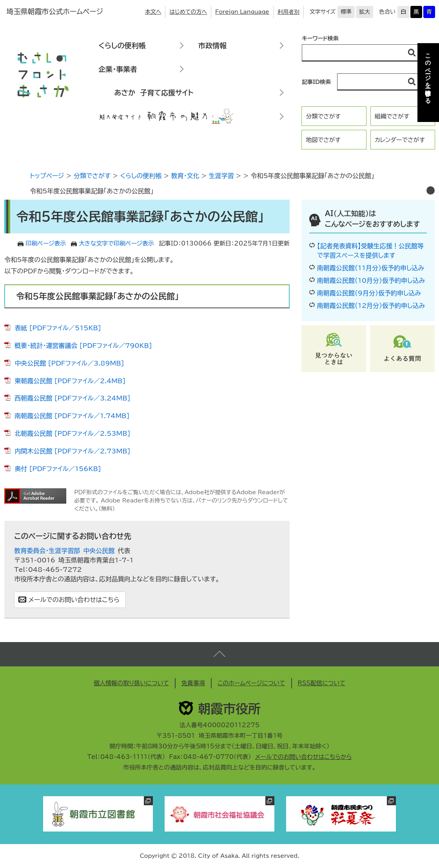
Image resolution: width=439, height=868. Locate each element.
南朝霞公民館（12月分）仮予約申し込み (371, 306)
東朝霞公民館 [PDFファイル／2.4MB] (70, 381)
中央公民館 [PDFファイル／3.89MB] (69, 363)
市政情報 (212, 45)
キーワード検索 (320, 38)
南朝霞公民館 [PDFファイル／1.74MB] (72, 416)
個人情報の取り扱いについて (131, 683)
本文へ (153, 12)
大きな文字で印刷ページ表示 (116, 243)
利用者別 (288, 12)
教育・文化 (185, 176)
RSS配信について (322, 683)
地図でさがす (323, 140)
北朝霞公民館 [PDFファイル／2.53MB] (72, 433)
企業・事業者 (118, 69)
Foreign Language (242, 12)
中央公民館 (99, 551)
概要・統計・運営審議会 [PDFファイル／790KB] (83, 346)
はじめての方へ (188, 12)
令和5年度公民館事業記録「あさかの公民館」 (92, 191)
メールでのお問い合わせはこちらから (304, 757)
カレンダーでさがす (400, 140)
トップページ (47, 176)
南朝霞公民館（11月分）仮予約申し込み (371, 268)
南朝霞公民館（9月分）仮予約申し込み (369, 293)
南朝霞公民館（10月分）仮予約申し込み (371, 280)
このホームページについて (251, 683)
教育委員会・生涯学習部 (47, 551)
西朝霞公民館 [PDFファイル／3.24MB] (72, 398)
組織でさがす (392, 116)
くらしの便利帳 (122, 45)
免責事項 (193, 683)
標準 (346, 12)
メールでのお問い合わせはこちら (74, 600)
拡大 (365, 12)
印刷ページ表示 (46, 243)
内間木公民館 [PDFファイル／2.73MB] (72, 451)
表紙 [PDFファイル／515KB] (58, 328)
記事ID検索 (316, 82)
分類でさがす (323, 116)
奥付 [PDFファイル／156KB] (58, 469)
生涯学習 (221, 176)
